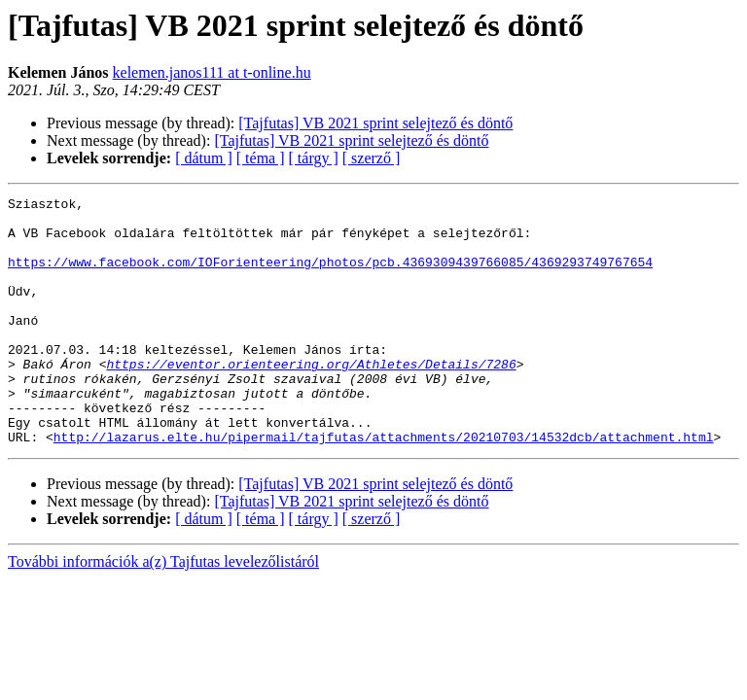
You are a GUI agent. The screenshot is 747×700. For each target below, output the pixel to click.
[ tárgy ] (314, 158)
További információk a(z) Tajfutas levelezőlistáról (163, 611)
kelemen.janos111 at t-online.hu (212, 72)
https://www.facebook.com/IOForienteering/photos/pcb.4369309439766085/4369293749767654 (330, 276)
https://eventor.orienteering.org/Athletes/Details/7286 (311, 399)
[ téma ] (261, 158)
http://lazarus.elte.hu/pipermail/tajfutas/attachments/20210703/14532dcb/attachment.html (384, 486)
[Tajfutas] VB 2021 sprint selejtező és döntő (375, 123)
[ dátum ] (204, 158)
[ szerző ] (372, 158)
